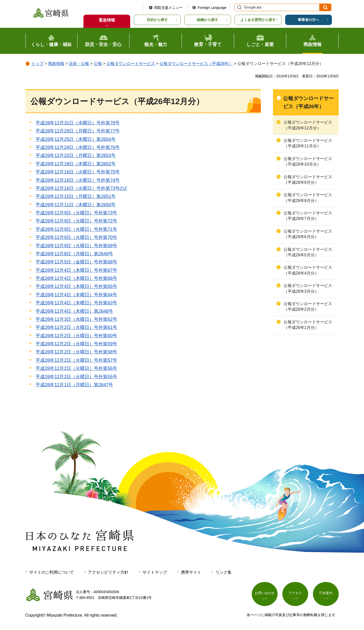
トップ (37, 64)
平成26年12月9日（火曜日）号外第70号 (76, 237)
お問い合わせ (265, 594)
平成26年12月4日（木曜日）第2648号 (74, 311)
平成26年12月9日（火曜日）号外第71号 (76, 229)
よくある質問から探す (258, 20)
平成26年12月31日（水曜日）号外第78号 (78, 123)
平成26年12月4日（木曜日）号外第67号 (76, 270)
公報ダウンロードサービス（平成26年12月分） (308, 125)
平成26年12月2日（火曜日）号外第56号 (76, 368)
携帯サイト (191, 572)
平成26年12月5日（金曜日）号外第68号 (76, 262)
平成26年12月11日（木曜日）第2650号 (76, 205)
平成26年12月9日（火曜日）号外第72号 (76, 221)
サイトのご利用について (52, 572)
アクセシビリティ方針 (108, 572)
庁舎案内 (326, 594)
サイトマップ (155, 572)
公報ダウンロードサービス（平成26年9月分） (308, 180)
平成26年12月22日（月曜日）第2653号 (76, 155)
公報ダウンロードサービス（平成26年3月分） (308, 288)
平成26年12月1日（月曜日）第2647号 (74, 385)
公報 (98, 64)
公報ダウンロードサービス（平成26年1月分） (308, 325)
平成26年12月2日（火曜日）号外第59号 (76, 344)
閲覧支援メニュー (168, 8)
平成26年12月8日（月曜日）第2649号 (74, 254)
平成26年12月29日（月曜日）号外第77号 (78, 131)
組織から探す (208, 20)
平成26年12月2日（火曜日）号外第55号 (76, 377)
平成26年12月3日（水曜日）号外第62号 (76, 319)
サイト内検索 (239, 7)
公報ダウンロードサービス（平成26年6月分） (308, 234)
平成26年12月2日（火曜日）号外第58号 (76, 352)
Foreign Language (212, 8)
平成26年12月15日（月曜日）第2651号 (76, 196)
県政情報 (56, 64)
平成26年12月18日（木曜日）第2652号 (76, 164)
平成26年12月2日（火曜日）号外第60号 (76, 336)
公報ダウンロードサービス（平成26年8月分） (308, 198)
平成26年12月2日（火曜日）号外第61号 (76, 327)
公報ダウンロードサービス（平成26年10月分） (308, 161)
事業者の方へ (308, 20)
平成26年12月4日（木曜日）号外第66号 (76, 278)
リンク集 (223, 572)
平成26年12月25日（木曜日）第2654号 (76, 139)
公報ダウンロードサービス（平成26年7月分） (308, 216)
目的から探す (157, 20)
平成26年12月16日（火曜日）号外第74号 (78, 180)
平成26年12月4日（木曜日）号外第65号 (76, 286)
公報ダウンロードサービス (131, 64)
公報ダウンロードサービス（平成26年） (196, 64)
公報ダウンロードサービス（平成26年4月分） (308, 270)
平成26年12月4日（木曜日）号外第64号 (76, 295)
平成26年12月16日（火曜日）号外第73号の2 (81, 188)
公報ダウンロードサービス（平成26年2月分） (308, 307)
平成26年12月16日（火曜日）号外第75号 (78, 172)
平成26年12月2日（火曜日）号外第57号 (76, 360)
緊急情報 (107, 20)
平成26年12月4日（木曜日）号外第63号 (76, 303)
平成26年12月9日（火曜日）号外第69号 (76, 246)
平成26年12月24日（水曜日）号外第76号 (78, 147)
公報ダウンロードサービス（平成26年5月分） (308, 252)
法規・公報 (79, 64)
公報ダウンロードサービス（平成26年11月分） (308, 143)
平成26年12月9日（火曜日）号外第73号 (76, 213)
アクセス (295, 594)
